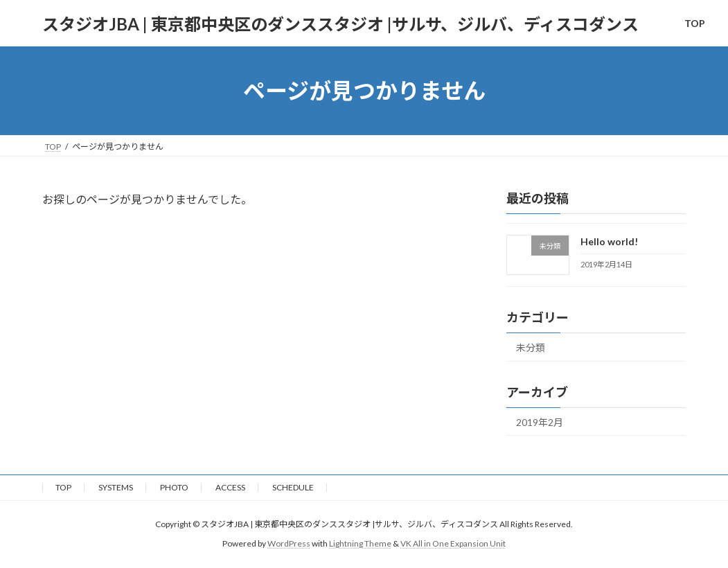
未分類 (531, 347)
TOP (63, 487)
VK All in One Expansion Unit (453, 544)
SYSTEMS (116, 487)
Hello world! (609, 241)
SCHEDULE (293, 487)
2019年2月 (540, 422)
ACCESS (230, 487)
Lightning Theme (360, 544)
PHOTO (174, 487)
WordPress (289, 544)
